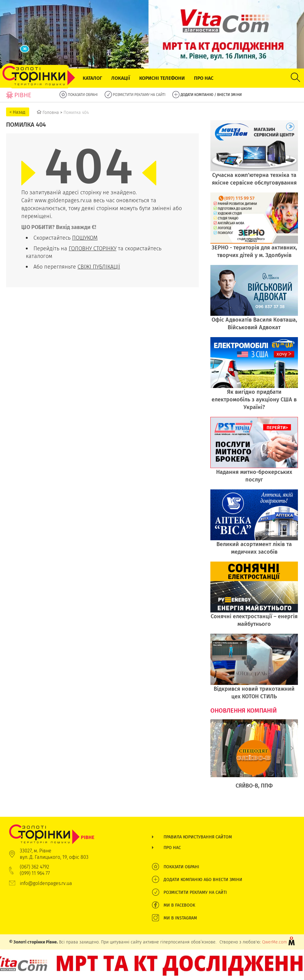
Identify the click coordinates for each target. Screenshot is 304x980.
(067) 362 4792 (35, 867)
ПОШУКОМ (85, 238)
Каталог (92, 78)
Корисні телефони (162, 78)
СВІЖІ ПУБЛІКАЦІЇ (99, 267)
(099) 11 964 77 (35, 873)
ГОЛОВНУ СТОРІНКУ (93, 248)
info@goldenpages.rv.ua (46, 883)
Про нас (204, 78)
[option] (254, 757)
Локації (121, 78)
